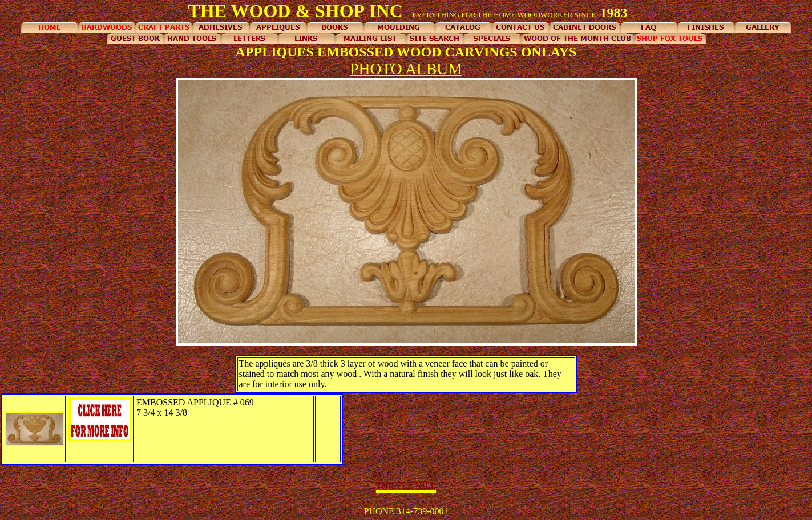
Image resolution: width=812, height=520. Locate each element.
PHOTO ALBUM (406, 69)
